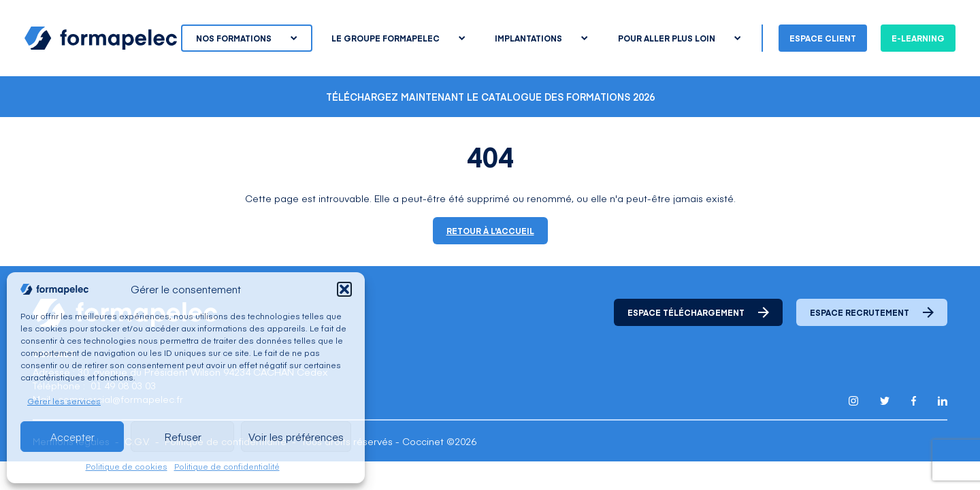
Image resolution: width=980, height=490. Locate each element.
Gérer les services (64, 401)
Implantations (541, 38)
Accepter (72, 437)
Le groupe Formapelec (398, 38)
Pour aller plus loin (679, 38)
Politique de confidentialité (227, 466)
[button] (344, 289)
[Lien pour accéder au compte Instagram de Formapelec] (853, 401)
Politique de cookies (127, 466)
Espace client (823, 38)
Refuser (183, 437)
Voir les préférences (296, 437)
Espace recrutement (872, 312)
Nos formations (246, 38)
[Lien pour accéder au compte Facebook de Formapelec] (914, 401)
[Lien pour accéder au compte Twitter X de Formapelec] (885, 401)
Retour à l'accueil (490, 231)
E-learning (918, 38)
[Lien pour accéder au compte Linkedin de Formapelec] (943, 401)
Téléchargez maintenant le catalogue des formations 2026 (490, 97)
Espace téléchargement (698, 312)
